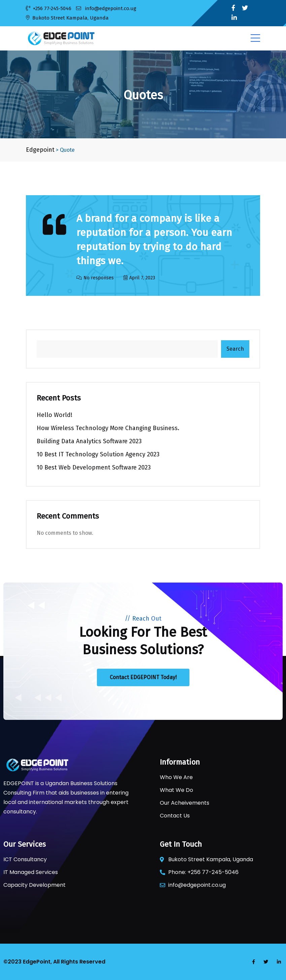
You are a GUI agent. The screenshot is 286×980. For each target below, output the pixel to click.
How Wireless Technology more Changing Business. (108, 428)
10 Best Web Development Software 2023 (94, 467)
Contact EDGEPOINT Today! (143, 677)
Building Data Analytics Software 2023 (89, 441)
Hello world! (55, 415)
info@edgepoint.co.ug (106, 8)
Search (235, 349)
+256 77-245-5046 (49, 8)
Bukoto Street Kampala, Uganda (67, 18)
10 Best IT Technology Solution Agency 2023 (98, 454)
